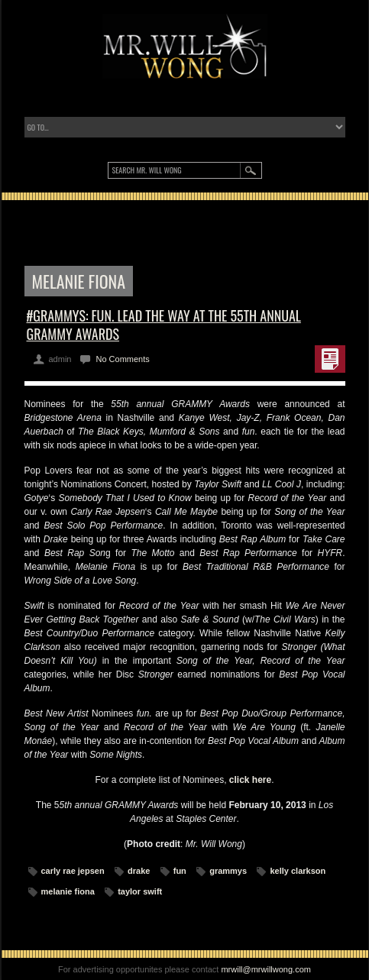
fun (180, 871)
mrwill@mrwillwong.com (266, 969)
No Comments (122, 359)
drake (139, 871)
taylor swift (140, 891)
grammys (228, 871)
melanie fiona (68, 891)
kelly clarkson (298, 871)
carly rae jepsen (73, 871)
